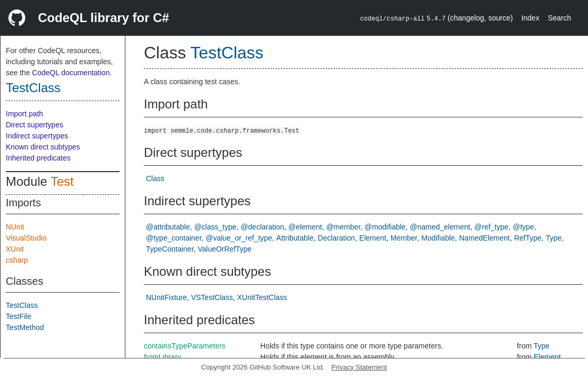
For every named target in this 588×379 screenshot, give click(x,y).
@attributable (168, 227)
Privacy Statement (359, 367)
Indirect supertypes (37, 136)
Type (554, 238)
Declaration (336, 238)
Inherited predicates (38, 158)
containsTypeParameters (185, 346)
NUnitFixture (166, 297)
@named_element (440, 227)
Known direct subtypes (43, 147)
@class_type (215, 227)
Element (373, 238)
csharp (17, 260)
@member (343, 227)
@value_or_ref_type (239, 238)
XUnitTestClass (262, 297)
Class (155, 178)
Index (530, 18)
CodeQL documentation (71, 73)
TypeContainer (170, 249)
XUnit (15, 249)
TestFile (18, 316)
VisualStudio (26, 238)
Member (404, 238)
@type (523, 227)
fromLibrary (163, 357)
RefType (528, 238)
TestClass (33, 88)
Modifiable (438, 238)
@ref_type (491, 227)
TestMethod (25, 327)
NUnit (15, 227)
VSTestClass (212, 297)
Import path (24, 114)
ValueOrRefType (224, 249)
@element (305, 227)
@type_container (174, 238)
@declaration (263, 227)
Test (62, 181)
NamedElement (484, 238)
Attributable (295, 238)
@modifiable (385, 227)
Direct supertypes (35, 125)
